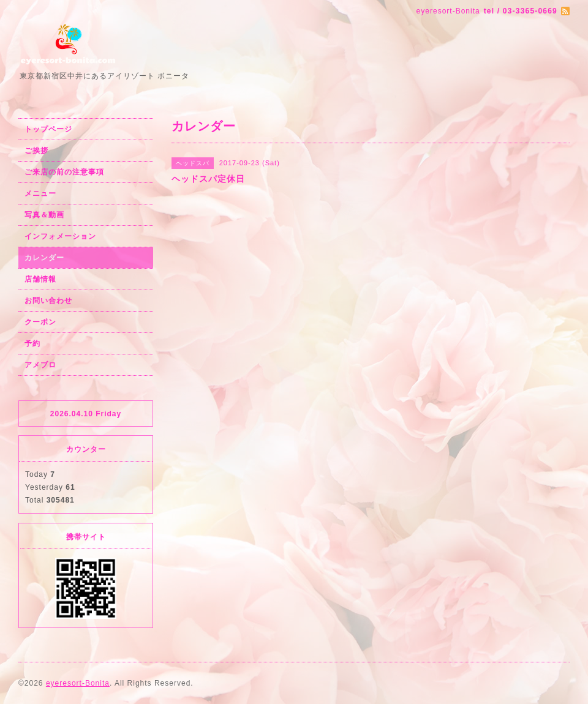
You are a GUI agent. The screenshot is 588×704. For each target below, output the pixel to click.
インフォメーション (60, 236)
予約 (32, 343)
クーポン (40, 322)
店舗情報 (40, 279)
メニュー (40, 193)
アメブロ (40, 365)
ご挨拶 (36, 151)
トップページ (48, 129)
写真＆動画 (44, 215)
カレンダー (44, 258)
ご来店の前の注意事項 (64, 172)
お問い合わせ (48, 301)
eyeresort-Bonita (78, 683)
